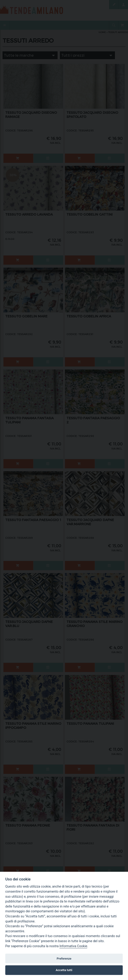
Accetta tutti (64, 970)
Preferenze (64, 959)
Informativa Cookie (73, 946)
